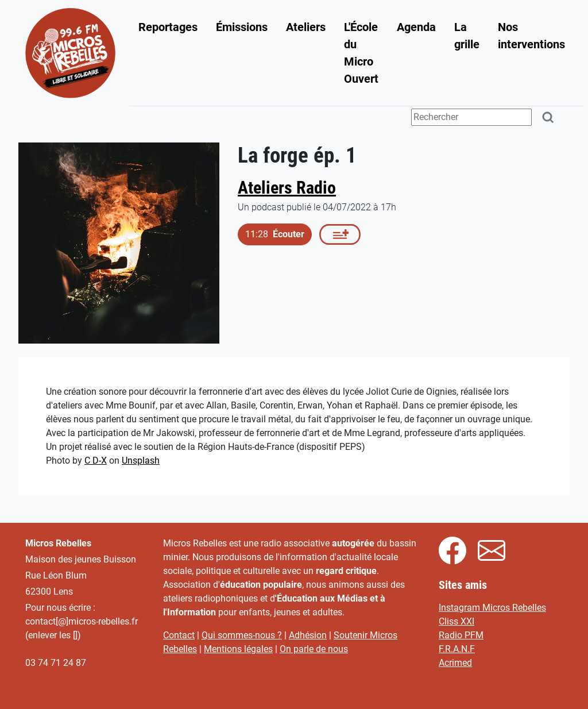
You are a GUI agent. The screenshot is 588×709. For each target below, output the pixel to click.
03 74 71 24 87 (56, 663)
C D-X (96, 461)
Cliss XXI (457, 621)
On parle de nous (314, 649)
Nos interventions (531, 36)
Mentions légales (238, 649)
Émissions (242, 27)
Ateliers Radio (287, 188)
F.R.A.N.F (457, 649)
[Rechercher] (548, 117)
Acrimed (455, 663)
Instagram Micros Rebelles (492, 608)
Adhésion (308, 635)
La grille (467, 36)
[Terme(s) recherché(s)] (471, 117)
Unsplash (141, 461)
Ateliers (306, 27)
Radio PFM (461, 635)
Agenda (416, 27)
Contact (179, 635)
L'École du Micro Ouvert (361, 53)
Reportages (168, 27)
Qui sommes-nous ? (242, 635)
